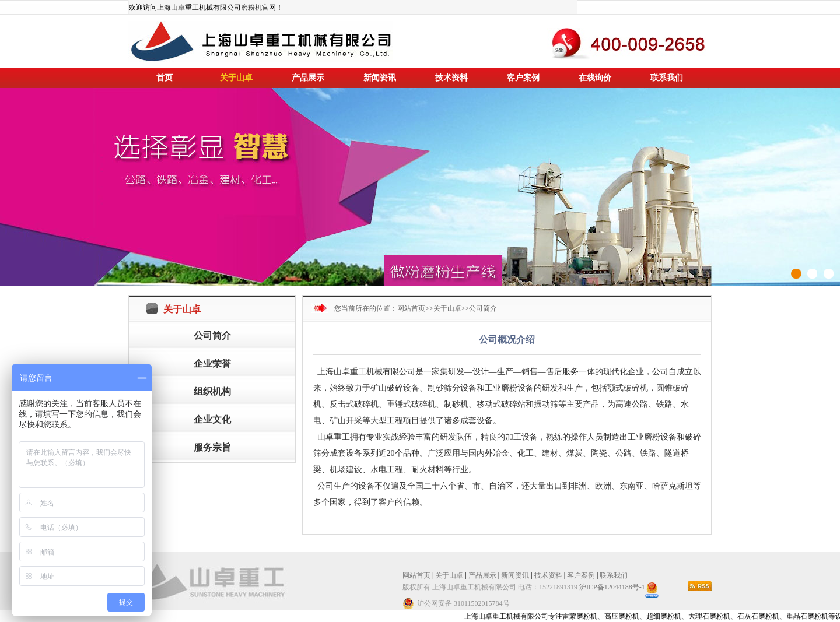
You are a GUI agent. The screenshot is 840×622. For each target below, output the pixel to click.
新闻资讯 (380, 78)
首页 (164, 78)
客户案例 (523, 78)
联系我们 (667, 78)
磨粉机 (251, 8)
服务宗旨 (212, 447)
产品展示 (308, 78)
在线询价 (595, 78)
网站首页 (411, 308)
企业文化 (212, 419)
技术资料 (452, 78)
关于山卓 (236, 78)
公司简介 (212, 335)
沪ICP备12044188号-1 (612, 587)
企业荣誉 (212, 363)
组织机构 (212, 391)
